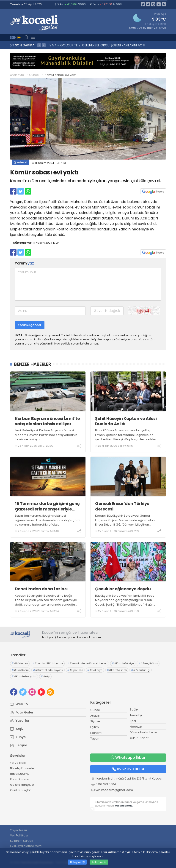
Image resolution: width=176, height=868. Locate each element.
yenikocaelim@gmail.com (114, 790)
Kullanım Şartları (22, 841)
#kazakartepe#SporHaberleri (87, 663)
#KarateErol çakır (24, 676)
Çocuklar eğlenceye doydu (123, 589)
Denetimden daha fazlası (41, 589)
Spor (133, 721)
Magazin (136, 727)
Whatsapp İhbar (128, 757)
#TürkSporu (20, 670)
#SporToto (75, 670)
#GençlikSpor (148, 663)
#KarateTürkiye (123, 663)
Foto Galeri (22, 712)
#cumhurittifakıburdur (48, 663)
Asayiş (95, 716)
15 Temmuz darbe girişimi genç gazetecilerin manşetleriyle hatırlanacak (47, 506)
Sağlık (134, 709)
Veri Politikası (19, 835)
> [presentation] (44, 45)
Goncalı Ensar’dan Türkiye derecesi (122, 506)
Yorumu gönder (30, 325)
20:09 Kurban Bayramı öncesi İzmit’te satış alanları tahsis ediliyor (101, 45)
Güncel (34, 75)
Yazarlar (20, 721)
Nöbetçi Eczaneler (22, 768)
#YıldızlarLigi (141, 670)
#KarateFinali (117, 670)
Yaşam (95, 738)
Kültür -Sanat (139, 738)
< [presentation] (39, 45)
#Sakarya (95, 670)
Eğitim (95, 727)
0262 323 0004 (128, 769)
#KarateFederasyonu (48, 670)
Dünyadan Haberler (143, 732)
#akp (45, 676)
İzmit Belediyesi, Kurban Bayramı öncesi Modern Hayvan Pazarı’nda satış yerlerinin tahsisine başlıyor (46, 435)
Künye (18, 737)
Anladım (99, 862)
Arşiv (17, 729)
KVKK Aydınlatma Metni (26, 846)
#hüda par (20, 663)
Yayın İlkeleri (18, 830)
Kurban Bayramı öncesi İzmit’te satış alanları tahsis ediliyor (47, 421)
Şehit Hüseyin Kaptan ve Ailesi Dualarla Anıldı (126, 421)
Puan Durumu (20, 779)
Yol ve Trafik (18, 763)
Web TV (19, 704)
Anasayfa (17, 75)
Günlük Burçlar (20, 790)
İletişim (19, 745)
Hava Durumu (20, 774)
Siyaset (95, 721)
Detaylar (77, 862)
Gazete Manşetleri (22, 785)
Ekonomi (96, 733)
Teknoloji (136, 715)
